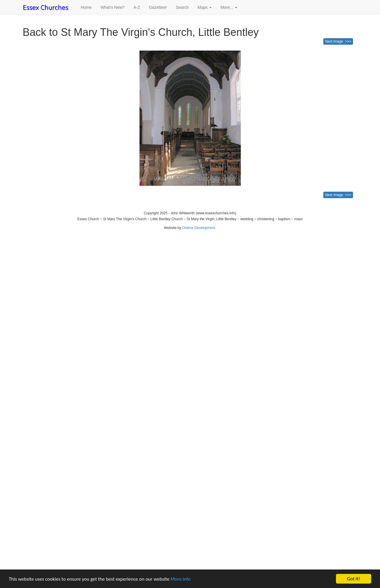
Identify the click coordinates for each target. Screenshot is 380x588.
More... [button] (229, 7)
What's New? (112, 7)
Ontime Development (199, 228)
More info (181, 579)
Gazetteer (158, 7)
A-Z (137, 7)
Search (182, 7)
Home (86, 7)
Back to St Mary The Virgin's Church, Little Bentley (141, 32)
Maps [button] (205, 7)
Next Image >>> (338, 41)
